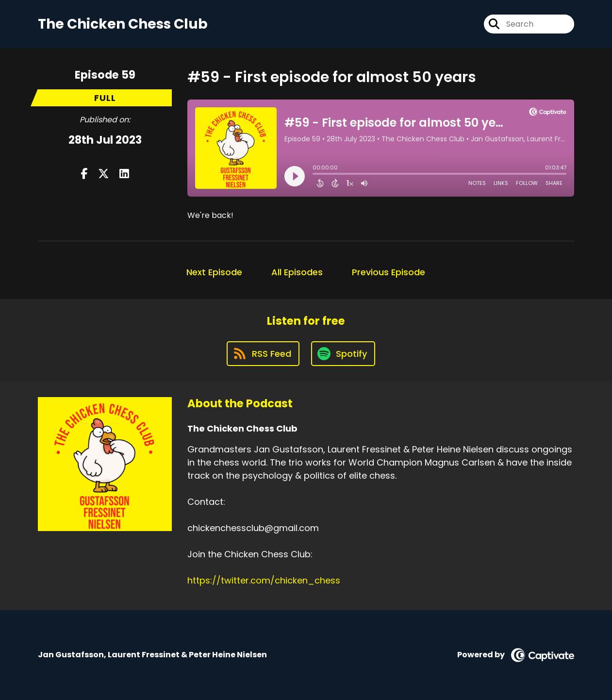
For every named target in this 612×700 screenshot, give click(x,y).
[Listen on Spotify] (343, 354)
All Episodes (297, 272)
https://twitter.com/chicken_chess (264, 580)
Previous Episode (389, 272)
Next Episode (214, 272)
